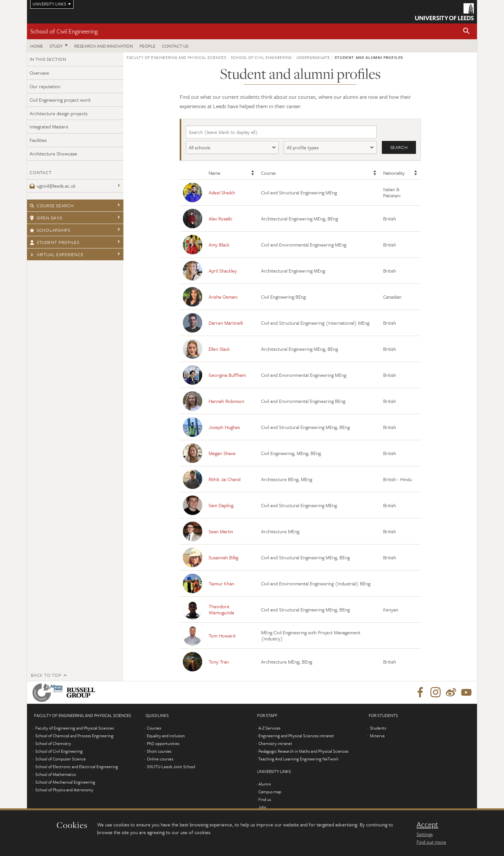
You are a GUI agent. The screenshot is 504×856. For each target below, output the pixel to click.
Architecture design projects (59, 113)
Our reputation (45, 86)
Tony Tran (219, 662)
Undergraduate (313, 57)
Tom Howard (222, 636)
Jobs (262, 807)
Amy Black (219, 245)
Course (268, 173)
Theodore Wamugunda (221, 610)
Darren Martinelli (226, 323)
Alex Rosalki (220, 219)
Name (215, 173)
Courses (154, 728)
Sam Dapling (221, 505)
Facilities (38, 140)
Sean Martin (221, 531)
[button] (466, 31)
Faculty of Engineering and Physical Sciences (176, 57)
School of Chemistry (53, 744)
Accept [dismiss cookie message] (427, 824)
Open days (46, 218)
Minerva (377, 736)
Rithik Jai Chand (225, 479)
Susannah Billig (223, 557)
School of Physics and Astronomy (64, 790)
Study (56, 46)
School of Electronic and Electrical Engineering (77, 767)
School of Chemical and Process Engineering (74, 736)
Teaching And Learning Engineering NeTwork (298, 759)
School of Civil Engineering (64, 31)
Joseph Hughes (224, 427)
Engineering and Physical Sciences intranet (296, 736)
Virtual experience (57, 254)
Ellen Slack (219, 349)
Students (378, 728)
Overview (39, 73)
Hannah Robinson (226, 401)
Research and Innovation (104, 46)
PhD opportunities (163, 744)
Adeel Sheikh (222, 192)
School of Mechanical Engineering (65, 782)
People (148, 46)
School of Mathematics (56, 775)
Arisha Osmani (223, 297)
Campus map (270, 792)
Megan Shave (222, 453)
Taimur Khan (221, 583)
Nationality (394, 173)
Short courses (159, 751)
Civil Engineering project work (60, 100)
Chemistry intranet (275, 744)
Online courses (160, 759)
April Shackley (223, 271)
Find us (265, 800)
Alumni (265, 784)
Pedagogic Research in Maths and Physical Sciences (303, 751)
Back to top (46, 675)
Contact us (175, 46)
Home (37, 46)
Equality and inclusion (166, 736)
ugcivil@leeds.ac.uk (53, 186)
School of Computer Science (61, 759)
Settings (425, 834)
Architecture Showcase (53, 154)
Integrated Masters (49, 126)
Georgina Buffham (227, 375)
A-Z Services (269, 728)
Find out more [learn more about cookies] (431, 842)
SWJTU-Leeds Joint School (171, 767)
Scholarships (50, 230)
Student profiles (54, 242)
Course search (52, 205)
